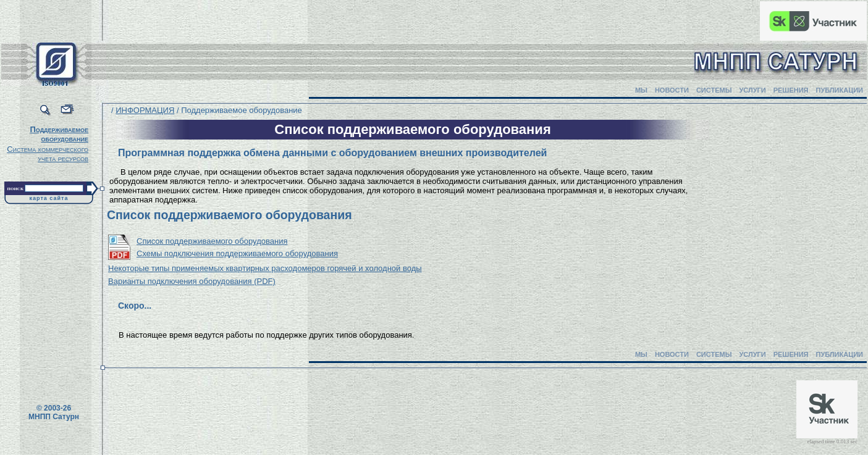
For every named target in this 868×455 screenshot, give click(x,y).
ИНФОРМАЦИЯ (145, 110)
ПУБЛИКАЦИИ (839, 90)
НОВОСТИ (672, 90)
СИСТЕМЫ (714, 90)
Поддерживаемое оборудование (59, 134)
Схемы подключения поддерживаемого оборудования (237, 253)
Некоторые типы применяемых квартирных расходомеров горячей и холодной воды (265, 268)
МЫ (641, 90)
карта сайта (49, 198)
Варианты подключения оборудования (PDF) (192, 281)
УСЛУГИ (752, 90)
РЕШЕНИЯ (791, 90)
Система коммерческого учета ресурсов (48, 154)
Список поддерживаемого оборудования (212, 241)
